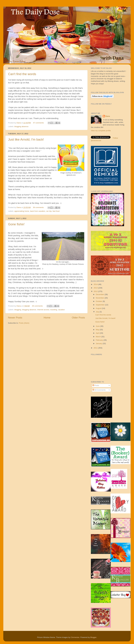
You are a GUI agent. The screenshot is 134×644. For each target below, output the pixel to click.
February (100, 340)
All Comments (99, 390)
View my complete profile (101, 131)
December (100, 294)
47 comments (38, 123)
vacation (61, 310)
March (99, 337)
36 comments (38, 207)
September (100, 305)
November (100, 298)
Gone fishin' (16, 224)
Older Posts (78, 318)
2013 (96, 288)
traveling (54, 310)
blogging (18, 310)
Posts (96, 385)
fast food (56, 211)
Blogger (93, 637)
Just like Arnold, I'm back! (26, 139)
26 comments (37, 306)
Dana (19, 123)
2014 (96, 284)
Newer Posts (15, 318)
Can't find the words (22, 74)
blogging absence (21, 126)
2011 (96, 348)
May (98, 330)
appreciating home (22, 211)
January (99, 343)
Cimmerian (75, 637)
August (99, 308)
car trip (49, 211)
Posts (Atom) (24, 323)
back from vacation (38, 211)
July (98, 312)
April (98, 333)
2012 (96, 291)
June (98, 326)
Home (47, 318)
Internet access (43, 310)
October (99, 301)
